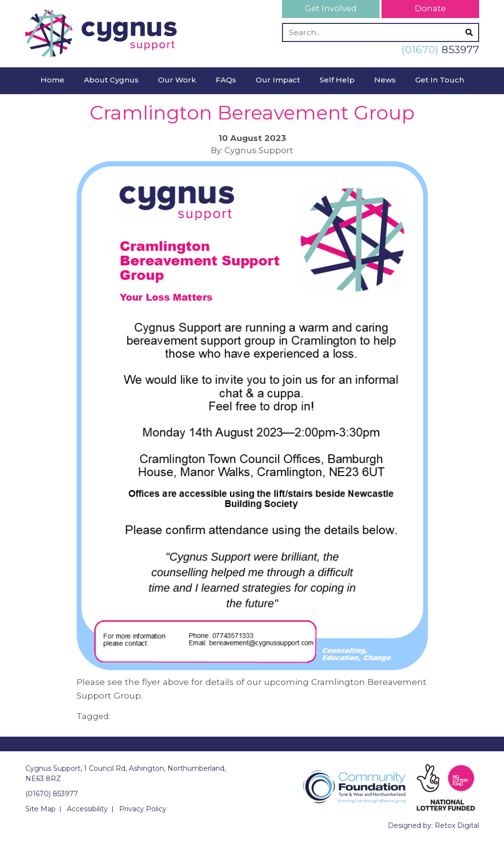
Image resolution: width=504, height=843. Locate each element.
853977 (440, 50)
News (385, 80)
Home (52, 80)
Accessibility (87, 809)
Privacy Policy (143, 809)
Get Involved (331, 8)
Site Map (40, 809)
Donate (430, 8)
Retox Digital (457, 825)
